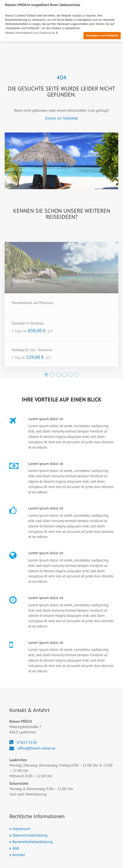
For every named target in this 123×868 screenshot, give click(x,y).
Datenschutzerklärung (30, 835)
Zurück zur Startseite (61, 118)
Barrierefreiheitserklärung (33, 841)
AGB (16, 848)
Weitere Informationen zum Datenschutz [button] (32, 33)
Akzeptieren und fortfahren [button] (102, 35)
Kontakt (19, 854)
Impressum (21, 829)
